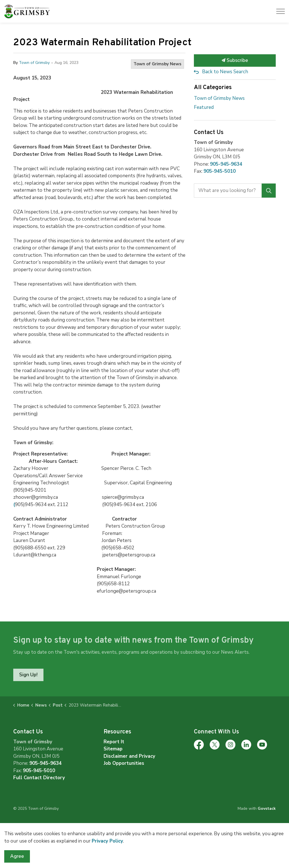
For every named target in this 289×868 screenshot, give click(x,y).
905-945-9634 (226, 164)
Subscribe (235, 61)
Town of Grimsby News (157, 64)
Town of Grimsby (34, 63)
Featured (204, 107)
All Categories (213, 88)
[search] (234, 191)
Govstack (267, 808)
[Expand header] (281, 11)
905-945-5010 (220, 171)
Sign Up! (28, 675)
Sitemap (113, 749)
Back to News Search (225, 72)
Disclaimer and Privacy (129, 756)
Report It (114, 742)
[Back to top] (144, 832)
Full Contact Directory (39, 778)
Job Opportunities (124, 763)
